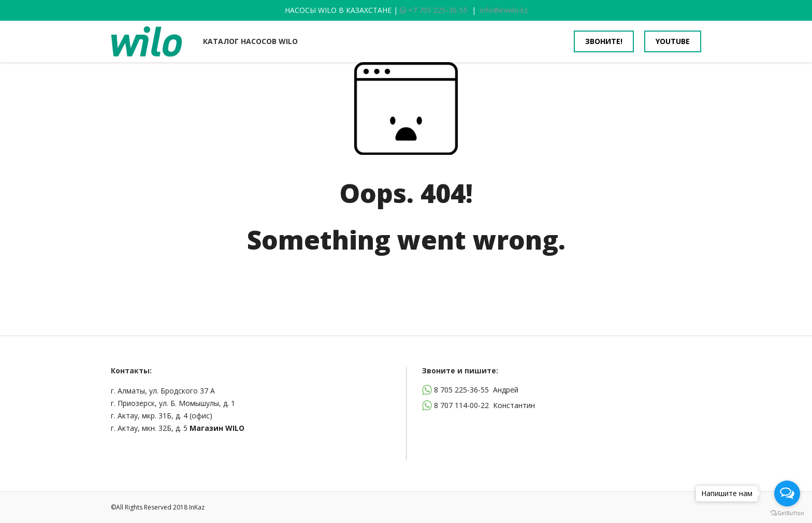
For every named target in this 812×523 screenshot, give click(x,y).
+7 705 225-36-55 (434, 10)
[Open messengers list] (787, 493)
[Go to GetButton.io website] (787, 513)
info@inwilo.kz (504, 10)
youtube (673, 41)
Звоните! (604, 41)
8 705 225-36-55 (461, 390)
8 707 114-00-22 (461, 405)
